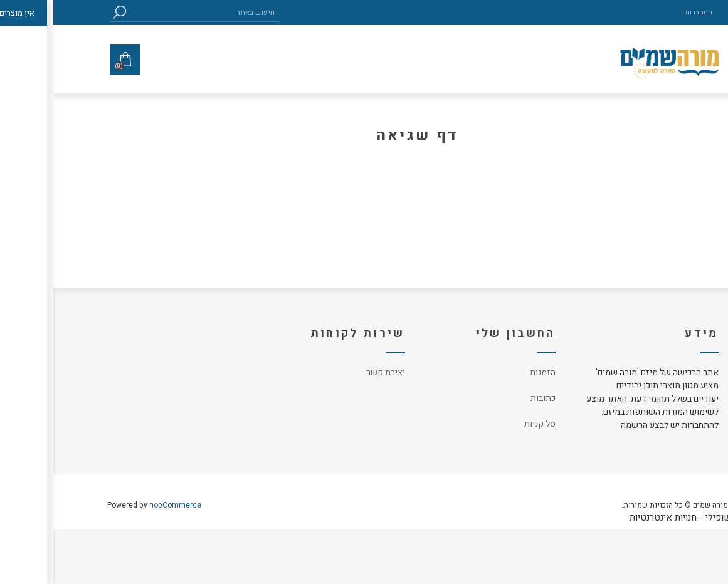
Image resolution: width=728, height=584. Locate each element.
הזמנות (489, 373)
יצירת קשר (332, 373)
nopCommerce (122, 505)
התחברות (646, 12)
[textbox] (151, 12)
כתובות (490, 398)
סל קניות (487, 424)
